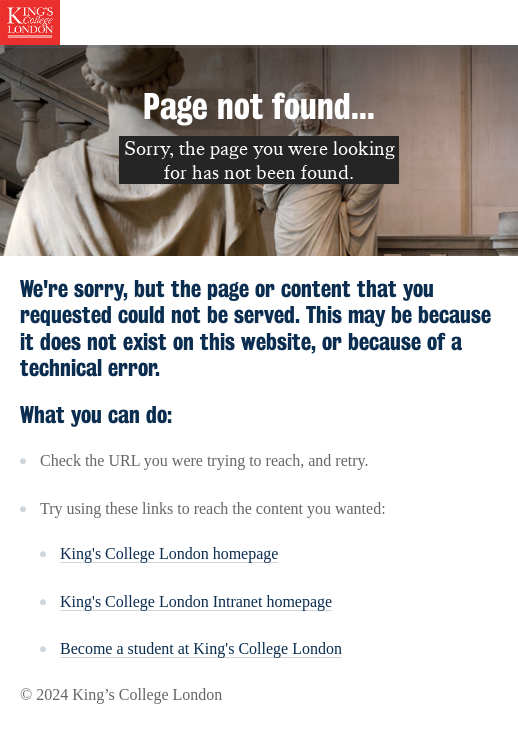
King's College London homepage (169, 553)
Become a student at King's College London (201, 648)
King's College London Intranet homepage (196, 601)
